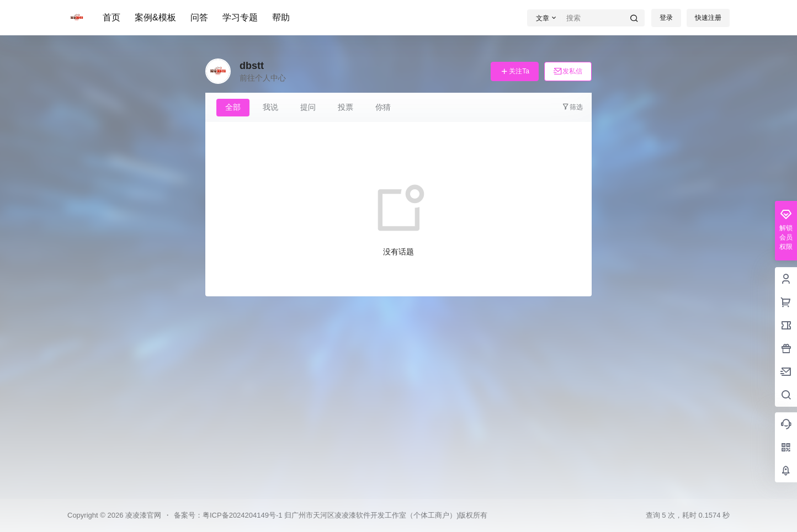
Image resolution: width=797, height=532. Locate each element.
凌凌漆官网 (142, 515)
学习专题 (240, 17)
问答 (199, 17)
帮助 (281, 17)
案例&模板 (155, 17)
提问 (308, 107)
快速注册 (708, 18)
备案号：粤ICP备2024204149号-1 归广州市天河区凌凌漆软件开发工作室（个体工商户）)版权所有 (331, 515)
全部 (233, 107)
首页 (111, 17)
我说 (270, 107)
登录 (666, 18)
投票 (346, 107)
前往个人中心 (263, 78)
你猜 (383, 107)
